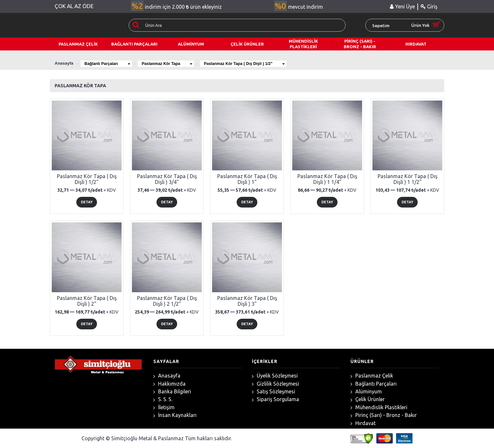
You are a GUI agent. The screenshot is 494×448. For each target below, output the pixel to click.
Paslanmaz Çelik (372, 376)
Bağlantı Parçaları (109, 63)
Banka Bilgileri (172, 392)
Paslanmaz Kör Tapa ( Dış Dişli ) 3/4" (167, 179)
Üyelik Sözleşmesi (275, 376)
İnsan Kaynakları (175, 415)
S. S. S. (163, 399)
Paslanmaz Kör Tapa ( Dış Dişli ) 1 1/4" (327, 179)
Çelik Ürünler (368, 399)
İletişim (164, 407)
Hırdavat (363, 423)
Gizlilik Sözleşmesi (275, 384)
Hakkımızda (169, 384)
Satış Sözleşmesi (274, 392)
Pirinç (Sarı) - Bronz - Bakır (384, 415)
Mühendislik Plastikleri (379, 407)
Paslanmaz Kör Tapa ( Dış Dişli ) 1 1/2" (408, 179)
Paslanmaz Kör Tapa (174, 63)
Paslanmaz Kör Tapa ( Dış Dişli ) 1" (247, 179)
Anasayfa (167, 376)
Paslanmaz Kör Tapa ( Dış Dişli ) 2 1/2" (167, 301)
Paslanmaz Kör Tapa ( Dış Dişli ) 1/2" (256, 63)
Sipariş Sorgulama (275, 399)
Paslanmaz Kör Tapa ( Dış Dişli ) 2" (87, 301)
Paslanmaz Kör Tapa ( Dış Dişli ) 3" (247, 301)
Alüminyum (366, 392)
